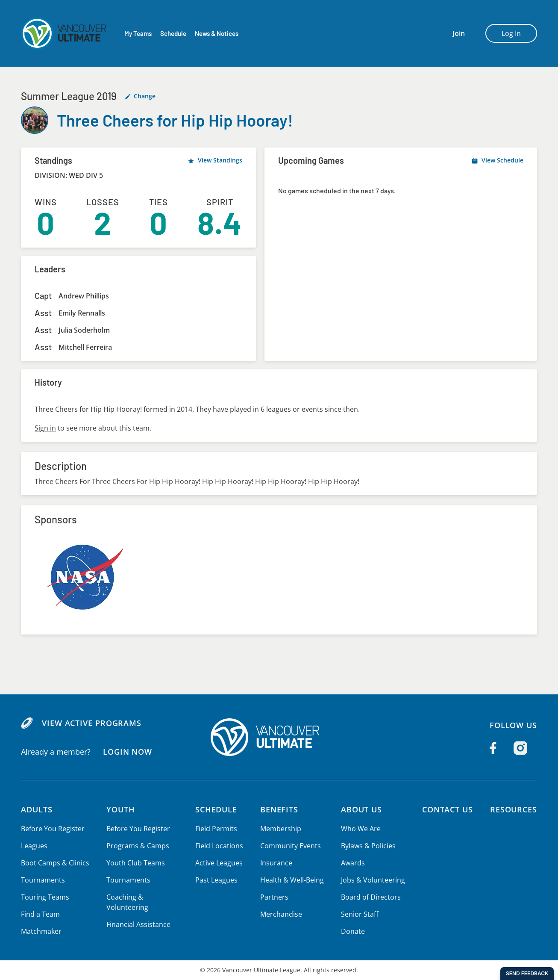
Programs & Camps (136, 846)
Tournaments (42, 880)
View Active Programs (91, 723)
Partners (273, 897)
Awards (352, 863)
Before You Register (52, 829)
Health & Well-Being (291, 880)
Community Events (290, 846)
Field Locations (219, 846)
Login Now (127, 752)
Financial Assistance (137, 924)
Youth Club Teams (134, 863)
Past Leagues (216, 880)
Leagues (34, 846)
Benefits (279, 809)
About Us (361, 809)
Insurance (276, 863)
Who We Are (360, 829)
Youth (120, 809)
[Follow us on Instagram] (520, 748)
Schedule (173, 34)
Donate (352, 931)
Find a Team (40, 914)
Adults (37, 809)
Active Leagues (219, 863)
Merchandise (280, 914)
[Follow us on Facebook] (493, 748)
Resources (513, 809)
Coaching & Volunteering (126, 902)
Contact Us (446, 809)
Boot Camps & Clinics (55, 863)
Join (459, 33)
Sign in (45, 428)
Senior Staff (358, 914)
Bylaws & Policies (367, 846)
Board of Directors (369, 897)
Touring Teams (45, 897)
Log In (511, 33)
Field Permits (216, 829)
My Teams (138, 34)
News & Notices (217, 34)
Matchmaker (41, 931)
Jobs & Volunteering (372, 880)
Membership (280, 829)
